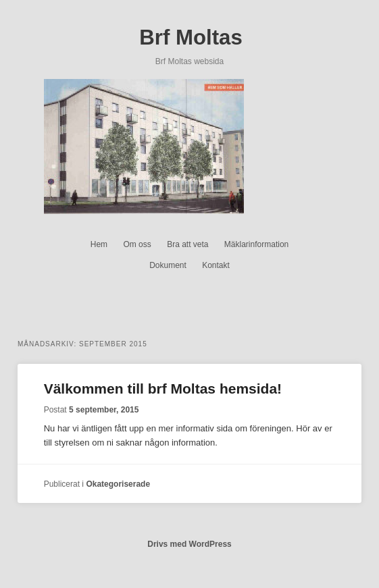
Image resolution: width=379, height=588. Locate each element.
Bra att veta (187, 244)
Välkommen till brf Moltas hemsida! (163, 389)
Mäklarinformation (256, 244)
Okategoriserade (118, 484)
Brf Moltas (191, 37)
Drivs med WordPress (189, 544)
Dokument (168, 265)
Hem (99, 244)
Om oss (137, 244)
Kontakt (216, 265)
